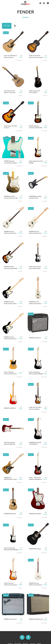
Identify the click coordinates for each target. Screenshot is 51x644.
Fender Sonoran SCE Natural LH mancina (10, 92)
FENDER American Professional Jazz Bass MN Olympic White (35, 303)
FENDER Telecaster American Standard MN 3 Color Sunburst (36, 127)
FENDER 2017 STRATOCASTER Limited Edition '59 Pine (10, 479)
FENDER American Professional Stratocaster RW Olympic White (36, 584)
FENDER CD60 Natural (10, 514)
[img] (13, 42)
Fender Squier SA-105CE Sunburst (10, 127)
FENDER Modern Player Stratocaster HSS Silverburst (35, 197)
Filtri (7, 26)
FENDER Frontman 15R (10, 619)
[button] (3, 3)
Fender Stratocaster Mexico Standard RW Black (36, 373)
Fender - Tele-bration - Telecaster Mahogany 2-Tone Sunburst (36, 479)
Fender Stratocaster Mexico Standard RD (10, 443)
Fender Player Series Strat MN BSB (36, 162)
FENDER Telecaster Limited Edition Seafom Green (11, 162)
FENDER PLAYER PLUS (10, 408)
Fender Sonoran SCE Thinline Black (34, 92)
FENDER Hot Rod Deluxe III (36, 619)
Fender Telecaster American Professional (10, 373)
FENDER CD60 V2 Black (35, 549)
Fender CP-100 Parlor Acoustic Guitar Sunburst (36, 56)
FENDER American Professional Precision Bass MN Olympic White (36, 232)
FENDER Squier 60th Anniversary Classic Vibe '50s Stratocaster (11, 197)
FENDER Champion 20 (35, 338)
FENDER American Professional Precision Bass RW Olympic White (11, 232)
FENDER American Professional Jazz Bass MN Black (10, 303)
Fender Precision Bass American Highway (35, 408)
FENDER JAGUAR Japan (35, 514)
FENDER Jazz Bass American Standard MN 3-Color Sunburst (11, 268)
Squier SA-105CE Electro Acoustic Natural (10, 56)
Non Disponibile (19, 60)
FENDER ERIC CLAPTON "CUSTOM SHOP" (35, 443)
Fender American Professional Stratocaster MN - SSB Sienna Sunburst (11, 584)
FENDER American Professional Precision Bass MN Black (10, 338)
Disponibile (45, 60)
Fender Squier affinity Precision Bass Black (35, 267)
